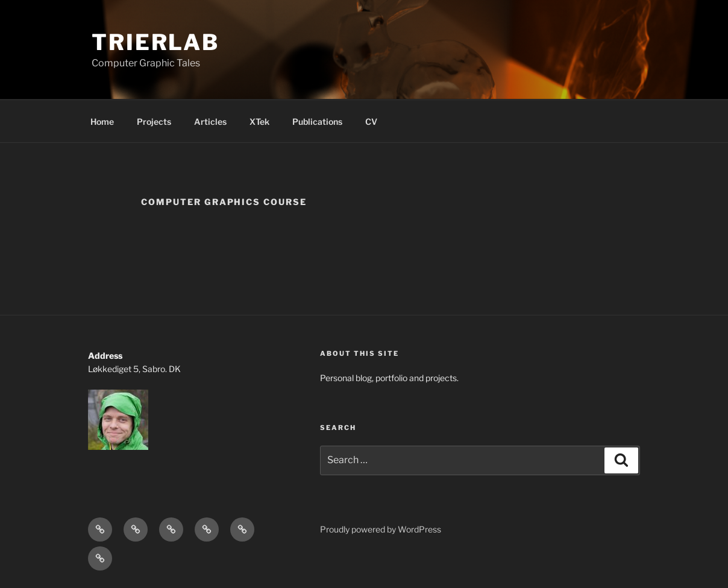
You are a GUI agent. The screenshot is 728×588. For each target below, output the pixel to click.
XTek (259, 122)
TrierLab (155, 42)
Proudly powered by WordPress (381, 529)
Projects (154, 122)
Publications (317, 122)
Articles (210, 122)
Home (102, 122)
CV (371, 122)
